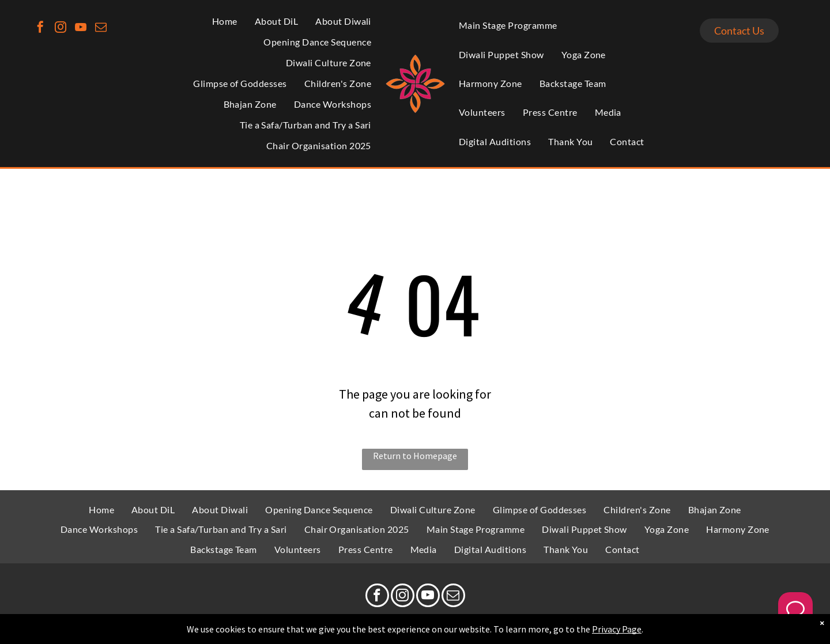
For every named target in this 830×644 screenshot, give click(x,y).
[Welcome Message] (795, 609)
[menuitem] (225, 21)
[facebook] (40, 29)
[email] (101, 29)
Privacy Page (617, 629)
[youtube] (81, 29)
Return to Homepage (415, 456)
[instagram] (61, 29)
